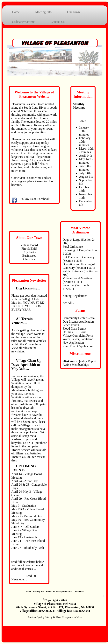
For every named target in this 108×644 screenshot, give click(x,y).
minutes (84, 134)
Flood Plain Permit (74, 329)
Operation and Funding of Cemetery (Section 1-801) (79, 266)
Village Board (29, 245)
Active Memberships (76, 365)
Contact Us (58, 22)
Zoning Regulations (75, 296)
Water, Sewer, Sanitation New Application (78, 341)
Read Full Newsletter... (24, 578)
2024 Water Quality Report (79, 361)
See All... (68, 303)
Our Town (73, 12)
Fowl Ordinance (73, 247)
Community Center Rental (79, 318)
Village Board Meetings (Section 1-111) (78, 280)
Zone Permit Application (78, 346)
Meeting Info (43, 12)
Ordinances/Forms (24, 22)
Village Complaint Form (78, 336)
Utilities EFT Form (75, 332)
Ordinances (67, 591)
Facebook (43, 199)
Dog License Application (78, 322)
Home (16, 12)
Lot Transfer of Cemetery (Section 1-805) (79, 259)
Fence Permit (71, 325)
